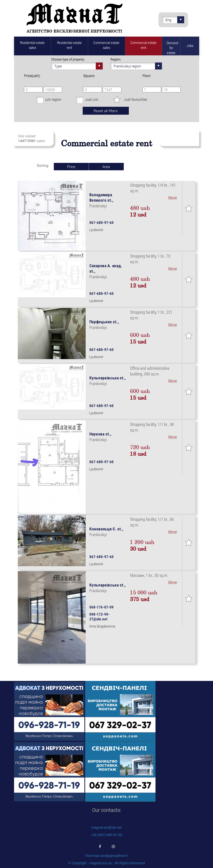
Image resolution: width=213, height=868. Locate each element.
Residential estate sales (32, 45)
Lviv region (53, 99)
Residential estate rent (69, 45)
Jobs (190, 45)
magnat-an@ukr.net (106, 827)
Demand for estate (172, 48)
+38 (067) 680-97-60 (106, 835)
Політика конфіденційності (106, 856)
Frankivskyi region (138, 66)
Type (78, 66)
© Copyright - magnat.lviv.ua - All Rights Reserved (106, 863)
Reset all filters (106, 111)
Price (71, 167)
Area (106, 167)
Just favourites (135, 99)
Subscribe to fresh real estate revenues (179, 138)
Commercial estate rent (143, 45)
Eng (175, 20)
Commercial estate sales (106, 45)
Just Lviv (92, 99)
